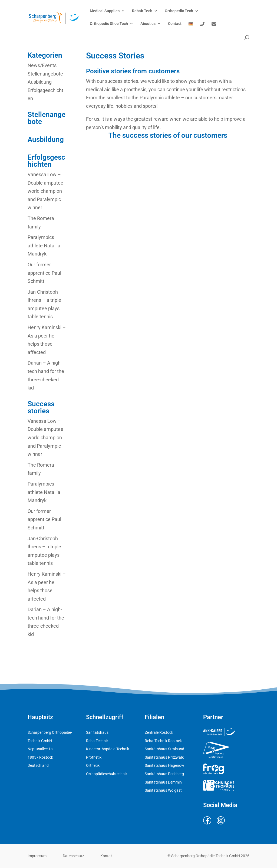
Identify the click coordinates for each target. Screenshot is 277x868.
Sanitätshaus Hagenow (164, 765)
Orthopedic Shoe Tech (109, 24)
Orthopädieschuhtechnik (107, 774)
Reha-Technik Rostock (163, 741)
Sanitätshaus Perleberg (164, 774)
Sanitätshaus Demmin (163, 782)
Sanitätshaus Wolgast (163, 790)
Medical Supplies (105, 11)
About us (148, 24)
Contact (175, 24)
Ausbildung (40, 82)
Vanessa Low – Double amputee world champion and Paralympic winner (45, 191)
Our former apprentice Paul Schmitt (44, 273)
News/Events (42, 65)
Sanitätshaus (97, 732)
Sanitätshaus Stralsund (164, 749)
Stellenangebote (45, 74)
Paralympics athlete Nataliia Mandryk (44, 245)
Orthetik (93, 765)
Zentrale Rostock (159, 732)
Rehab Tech (142, 11)
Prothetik (94, 757)
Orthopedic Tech (179, 11)
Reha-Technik (97, 741)
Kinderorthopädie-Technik (108, 749)
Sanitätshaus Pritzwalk (164, 757)
